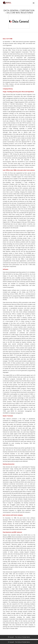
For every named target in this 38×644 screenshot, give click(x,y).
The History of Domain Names (23, 637)
